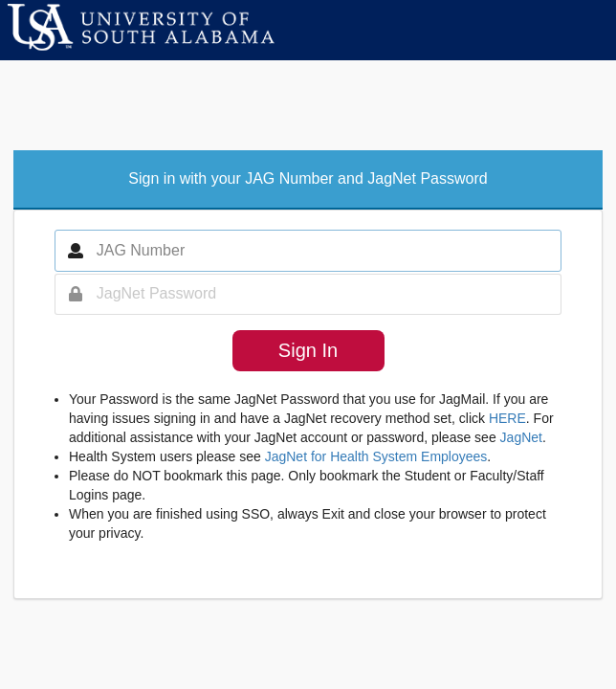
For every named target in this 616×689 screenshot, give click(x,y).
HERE (507, 418)
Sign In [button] (308, 350)
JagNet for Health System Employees (376, 456)
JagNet (521, 437)
